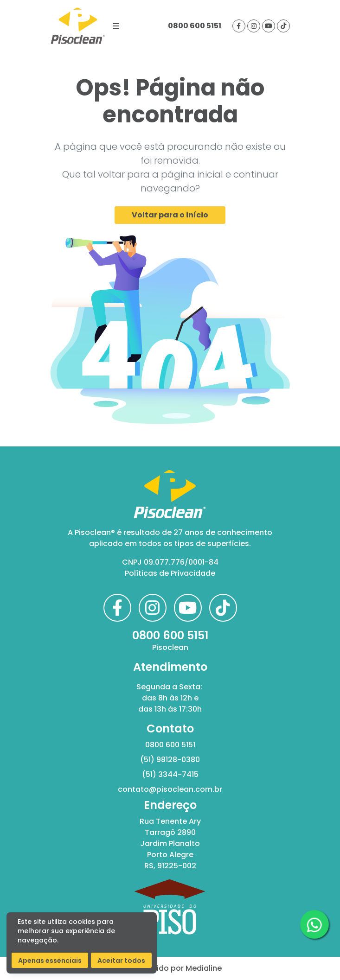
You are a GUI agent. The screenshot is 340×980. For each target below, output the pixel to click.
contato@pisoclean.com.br (170, 789)
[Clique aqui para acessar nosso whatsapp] (314, 924)
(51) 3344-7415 (170, 774)
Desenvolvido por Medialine (170, 968)
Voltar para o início (170, 215)
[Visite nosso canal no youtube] (269, 26)
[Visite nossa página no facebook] (239, 26)
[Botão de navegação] (116, 26)
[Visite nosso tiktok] (283, 26)
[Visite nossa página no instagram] (254, 26)
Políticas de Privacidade (170, 573)
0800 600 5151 (195, 26)
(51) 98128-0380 (170, 760)
